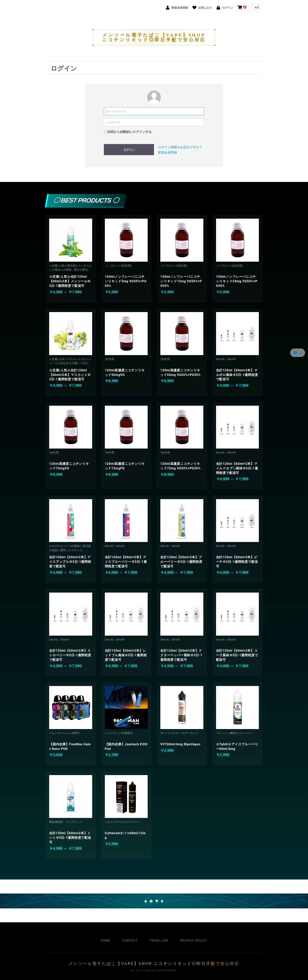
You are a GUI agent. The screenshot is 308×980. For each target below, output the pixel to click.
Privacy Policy (194, 941)
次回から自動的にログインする (129, 132)
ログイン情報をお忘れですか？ (180, 147)
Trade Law (159, 941)
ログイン (129, 150)
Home (106, 941)
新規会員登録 (167, 152)
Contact (130, 941)
